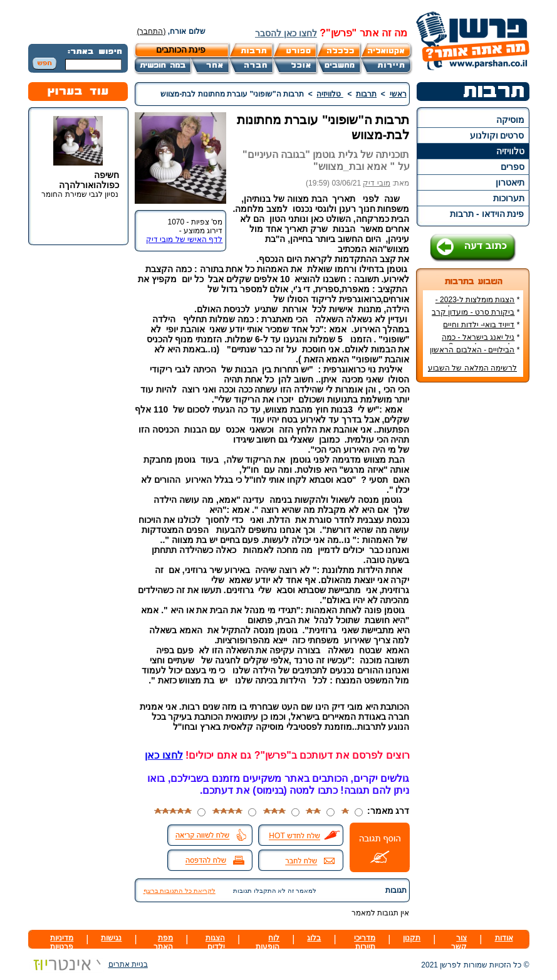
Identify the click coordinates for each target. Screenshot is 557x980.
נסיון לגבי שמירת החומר (80, 194)
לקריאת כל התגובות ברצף (180, 891)
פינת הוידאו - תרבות (487, 214)
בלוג (314, 938)
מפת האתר (163, 942)
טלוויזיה (510, 151)
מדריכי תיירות (365, 942)
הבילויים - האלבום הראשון (472, 350)
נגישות (111, 938)
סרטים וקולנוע (497, 135)
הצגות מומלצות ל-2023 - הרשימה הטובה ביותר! (478, 304)
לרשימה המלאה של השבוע (472, 368)
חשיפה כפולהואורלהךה (89, 180)
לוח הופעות (268, 942)
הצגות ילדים (215, 942)
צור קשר (459, 942)
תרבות (366, 94)
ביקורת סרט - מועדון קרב (473, 312)
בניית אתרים (88, 964)
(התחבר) (152, 31)
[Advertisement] (472, 579)
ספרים (513, 167)
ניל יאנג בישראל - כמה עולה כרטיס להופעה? (481, 342)
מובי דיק (376, 183)
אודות (504, 938)
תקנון (412, 938)
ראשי (398, 94)
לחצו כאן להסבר (286, 33)
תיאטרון (510, 182)
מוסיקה (510, 120)
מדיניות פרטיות (62, 942)
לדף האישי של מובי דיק (184, 240)
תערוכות (509, 198)
